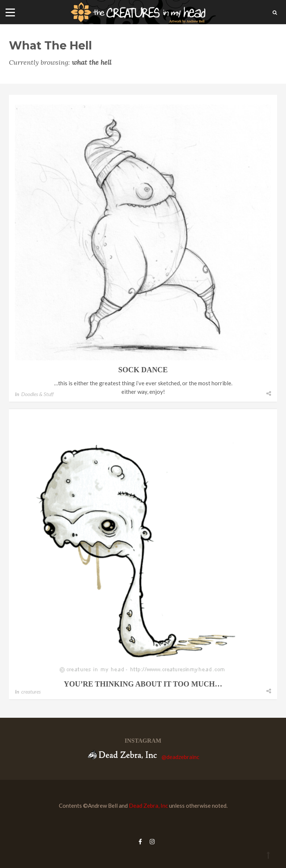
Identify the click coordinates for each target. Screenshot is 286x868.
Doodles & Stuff (37, 394)
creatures (31, 692)
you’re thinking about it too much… (143, 684)
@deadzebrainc (180, 757)
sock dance (143, 370)
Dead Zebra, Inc (148, 806)
